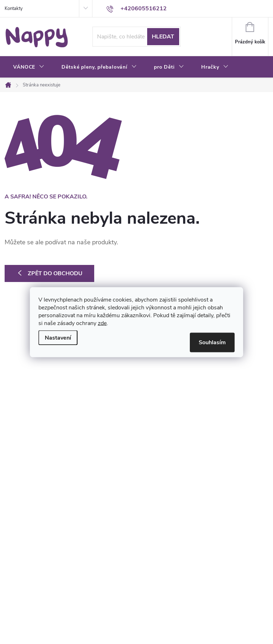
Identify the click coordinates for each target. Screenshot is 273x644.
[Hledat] (136, 37)
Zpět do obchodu (55, 273)
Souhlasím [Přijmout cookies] (212, 342)
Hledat (163, 37)
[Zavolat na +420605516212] (136, 9)
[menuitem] (29, 67)
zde (102, 323)
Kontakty (14, 9)
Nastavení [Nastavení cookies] (58, 337)
